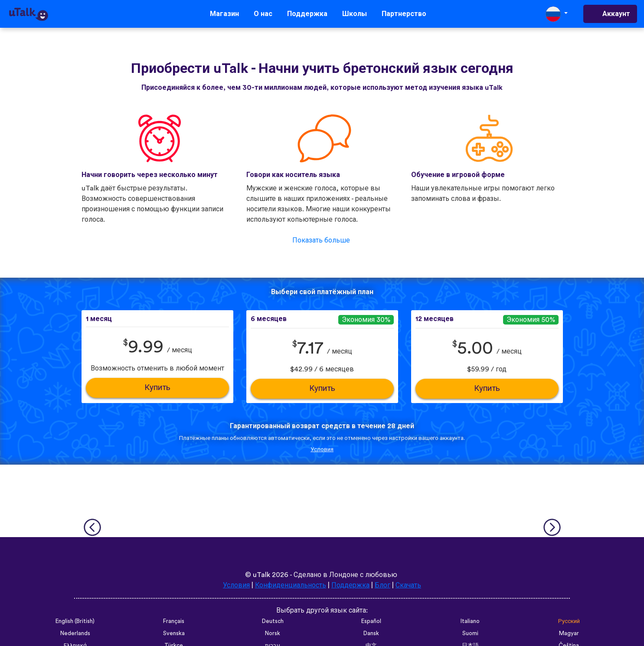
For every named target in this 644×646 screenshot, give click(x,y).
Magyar (569, 633)
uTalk (262, 575)
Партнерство (404, 14)
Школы (355, 14)
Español (371, 621)
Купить (157, 388)
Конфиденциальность (291, 585)
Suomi (470, 633)
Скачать (409, 585)
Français (174, 621)
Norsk (273, 633)
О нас (263, 14)
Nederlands (75, 633)
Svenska (174, 633)
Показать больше (321, 240)
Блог (383, 585)
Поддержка (307, 14)
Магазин (224, 14)
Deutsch (273, 621)
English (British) (75, 621)
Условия (322, 449)
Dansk (371, 633)
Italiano (470, 621)
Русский (569, 621)
